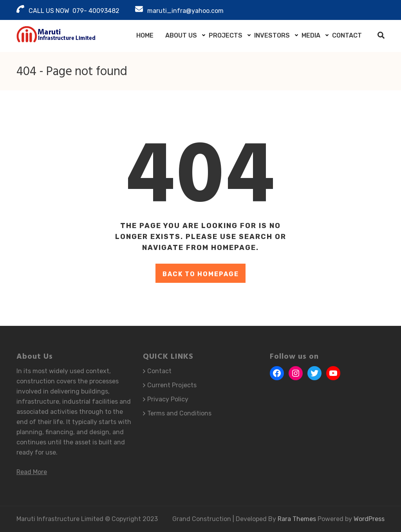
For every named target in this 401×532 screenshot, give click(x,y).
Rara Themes (298, 519)
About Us (181, 35)
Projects (226, 35)
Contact (347, 35)
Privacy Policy (168, 399)
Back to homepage (201, 274)
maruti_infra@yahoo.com (185, 11)
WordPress (369, 519)
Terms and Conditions (179, 413)
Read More (32, 472)
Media (311, 35)
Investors (272, 35)
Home (145, 35)
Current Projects (172, 385)
